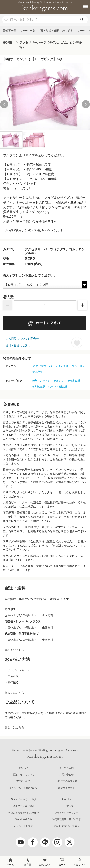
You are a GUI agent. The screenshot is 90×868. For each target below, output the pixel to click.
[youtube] (21, 842)
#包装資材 (74, 381)
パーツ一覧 (28, 31)
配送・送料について (24, 775)
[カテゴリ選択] (6, 18)
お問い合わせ (66, 775)
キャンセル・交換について (24, 788)
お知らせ (24, 768)
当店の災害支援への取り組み (24, 813)
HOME (8, 43)
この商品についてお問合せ (22, 339)
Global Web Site (24, 819)
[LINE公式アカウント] (45, 842)
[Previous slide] (4, 104)
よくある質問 (66, 768)
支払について (24, 781)
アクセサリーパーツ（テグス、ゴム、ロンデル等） (51, 45)
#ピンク (59, 381)
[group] (45, 97)
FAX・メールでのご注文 (24, 799)
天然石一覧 (9, 31)
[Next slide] (86, 104)
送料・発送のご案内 (18, 346)
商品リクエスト (66, 788)
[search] (82, 20)
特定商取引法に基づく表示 (66, 819)
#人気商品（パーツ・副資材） (51, 387)
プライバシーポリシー (66, 813)
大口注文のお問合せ (66, 781)
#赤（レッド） (42, 381)
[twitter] (70, 842)
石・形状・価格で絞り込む (57, 31)
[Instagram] (57, 842)
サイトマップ (66, 806)
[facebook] (33, 842)
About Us (66, 799)
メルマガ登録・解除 (24, 806)
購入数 (8, 297)
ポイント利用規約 (24, 826)
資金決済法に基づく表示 (66, 826)
